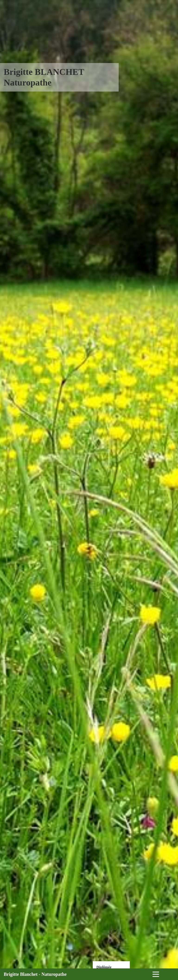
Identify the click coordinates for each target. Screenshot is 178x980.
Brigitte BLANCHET (44, 72)
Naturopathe (28, 82)
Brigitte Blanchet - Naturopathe (35, 974)
